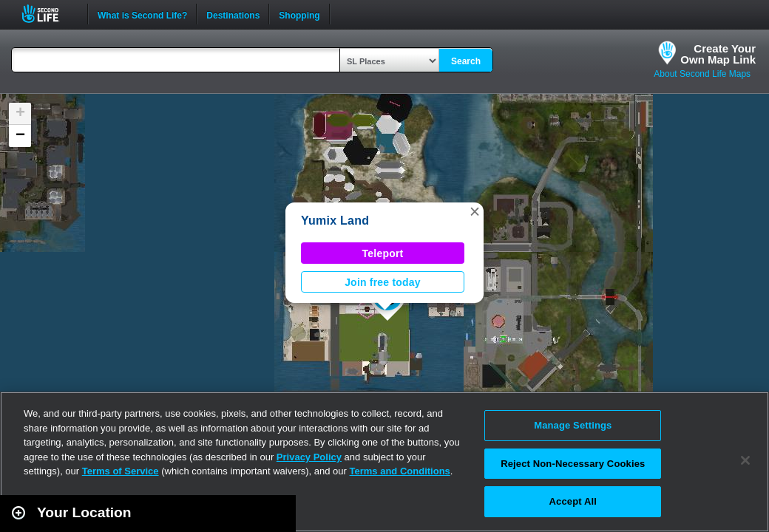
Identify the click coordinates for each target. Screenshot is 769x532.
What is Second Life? (142, 14)
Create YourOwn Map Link (718, 54)
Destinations (233, 14)
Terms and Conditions (400, 471)
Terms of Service (121, 471)
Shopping (299, 14)
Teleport (383, 253)
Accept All (573, 501)
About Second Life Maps (702, 74)
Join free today (383, 282)
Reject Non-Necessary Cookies (573, 464)
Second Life (48, 14)
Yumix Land (335, 221)
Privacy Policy (309, 457)
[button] (475, 211)
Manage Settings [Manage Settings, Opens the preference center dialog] (573, 425)
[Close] (745, 460)
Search (466, 61)
